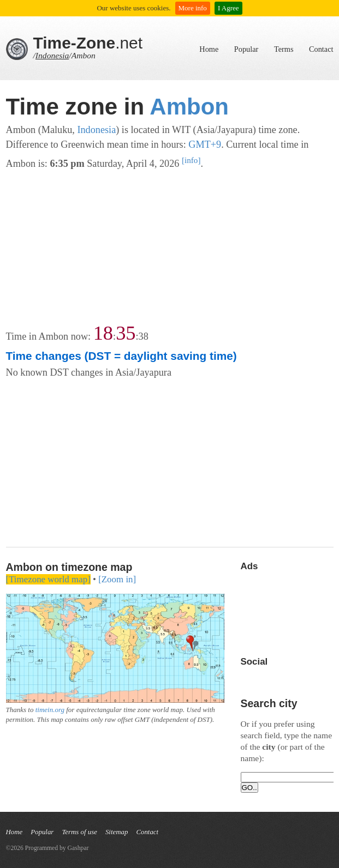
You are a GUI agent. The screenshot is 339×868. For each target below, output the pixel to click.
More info (193, 8)
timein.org (50, 710)
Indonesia (52, 55)
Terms (284, 49)
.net (88, 43)
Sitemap (117, 832)
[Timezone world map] (48, 579)
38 (144, 336)
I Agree (228, 8)
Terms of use (79, 832)
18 (103, 333)
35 (126, 333)
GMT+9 (205, 144)
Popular (246, 49)
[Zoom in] (117, 579)
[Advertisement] (170, 248)
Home (209, 49)
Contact (321, 49)
